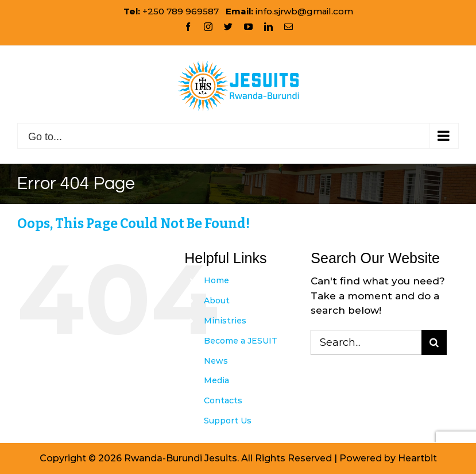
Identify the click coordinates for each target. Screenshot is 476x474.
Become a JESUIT (241, 341)
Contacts (223, 400)
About (217, 300)
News (216, 361)
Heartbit (417, 458)
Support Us (228, 421)
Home (216, 280)
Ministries (225, 321)
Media (216, 380)
